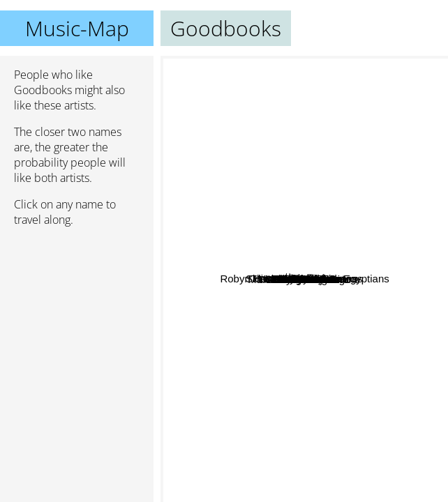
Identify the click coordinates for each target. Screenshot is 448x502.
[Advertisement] (77, 312)
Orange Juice (269, 349)
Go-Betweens (377, 267)
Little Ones (322, 281)
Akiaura (226, 256)
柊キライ (376, 226)
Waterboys (387, 377)
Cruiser (271, 268)
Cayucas (275, 214)
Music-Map (77, 28)
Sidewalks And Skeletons (303, 107)
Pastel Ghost (213, 223)
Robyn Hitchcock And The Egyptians (341, 205)
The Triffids (365, 248)
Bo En (349, 138)
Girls (213, 188)
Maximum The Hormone (279, 469)
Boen (378, 310)
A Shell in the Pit (320, 366)
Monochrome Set (355, 335)
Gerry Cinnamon (216, 323)
